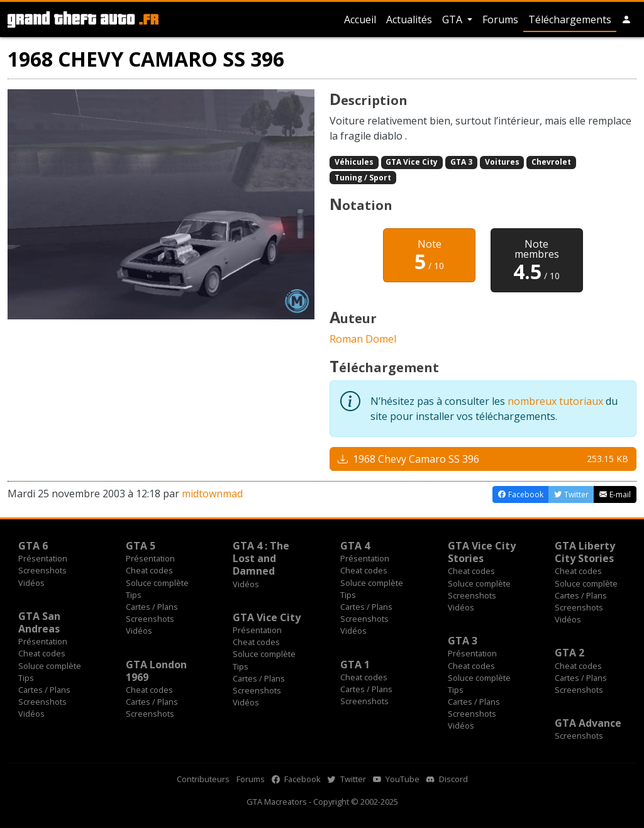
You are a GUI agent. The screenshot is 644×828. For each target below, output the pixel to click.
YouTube (396, 779)
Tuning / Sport (363, 178)
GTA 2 (569, 653)
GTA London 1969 (156, 671)
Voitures (502, 162)
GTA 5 (141, 546)
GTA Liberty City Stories (585, 552)
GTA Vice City (412, 162)
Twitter (347, 779)
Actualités (409, 19)
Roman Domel (363, 339)
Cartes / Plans (152, 607)
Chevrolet (551, 162)
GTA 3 (461, 162)
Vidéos (31, 583)
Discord (447, 779)
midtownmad (212, 494)
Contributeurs (203, 779)
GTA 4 (355, 546)
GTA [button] (453, 19)
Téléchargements (570, 19)
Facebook (296, 779)
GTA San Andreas (39, 622)
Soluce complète (157, 583)
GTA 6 (33, 546)
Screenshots (42, 570)
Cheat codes (149, 570)
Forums (500, 19)
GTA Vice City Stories (482, 552)
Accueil (360, 19)
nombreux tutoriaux (555, 401)
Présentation (43, 558)
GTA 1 (355, 665)
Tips (134, 595)
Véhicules (354, 162)
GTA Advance (588, 723)
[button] (626, 19)
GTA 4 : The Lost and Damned (261, 558)
